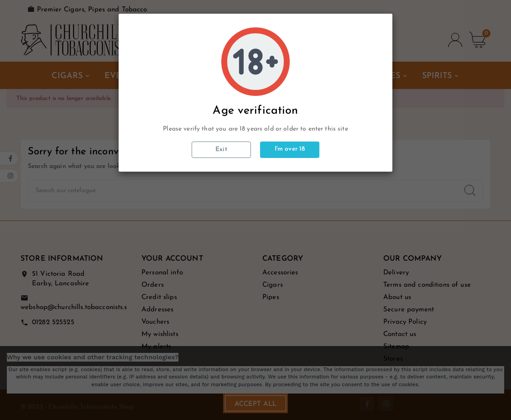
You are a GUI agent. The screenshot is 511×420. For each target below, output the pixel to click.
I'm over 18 (290, 149)
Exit (221, 150)
